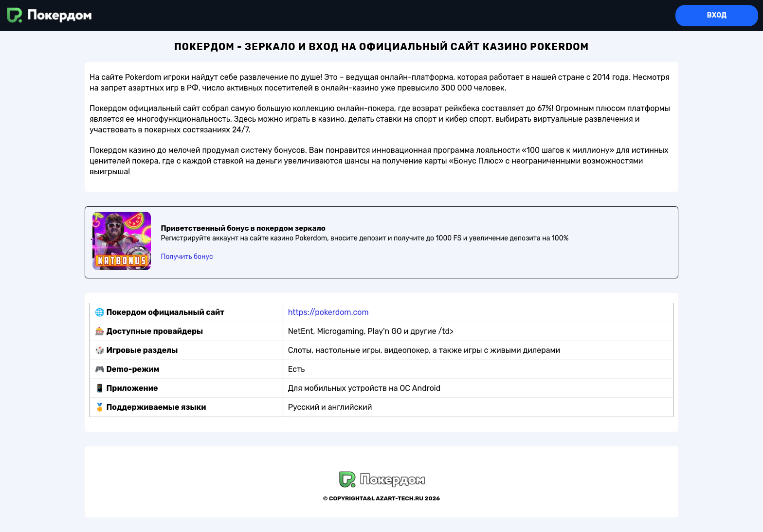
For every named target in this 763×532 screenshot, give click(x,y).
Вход (717, 15)
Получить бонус (187, 257)
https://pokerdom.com (328, 312)
